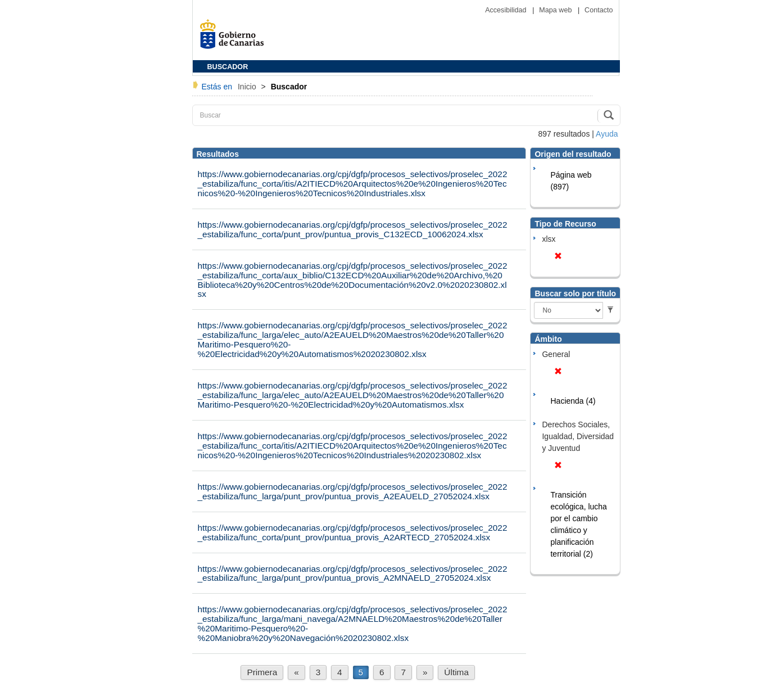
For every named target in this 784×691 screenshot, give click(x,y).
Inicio (248, 87)
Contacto (599, 10)
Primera (262, 672)
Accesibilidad (507, 10)
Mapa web (556, 10)
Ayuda (607, 134)
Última (456, 672)
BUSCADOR (228, 67)
